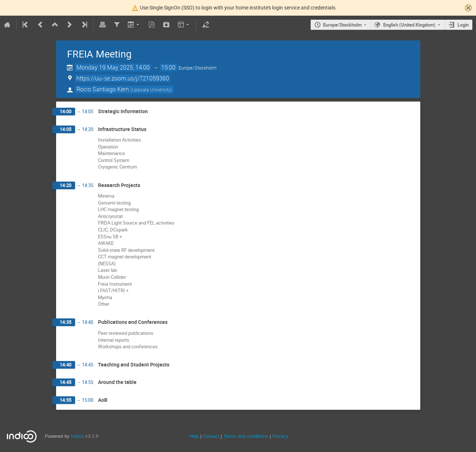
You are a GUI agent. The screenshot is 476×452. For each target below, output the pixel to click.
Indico (77, 436)
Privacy (280, 436)
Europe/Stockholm (342, 25)
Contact (211, 436)
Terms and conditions (246, 436)
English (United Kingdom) (409, 25)
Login (463, 25)
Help (194, 436)
